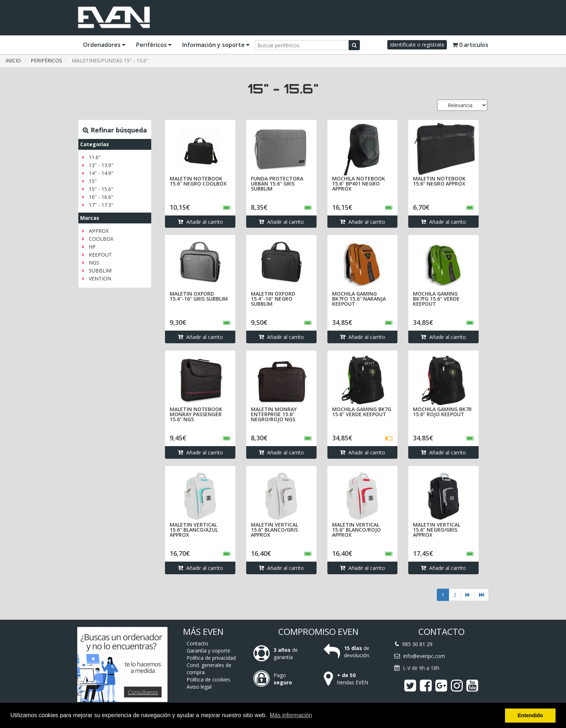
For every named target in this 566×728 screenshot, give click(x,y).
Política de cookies (208, 679)
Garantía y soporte (208, 651)
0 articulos (470, 45)
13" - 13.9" (101, 165)
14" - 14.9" (101, 173)
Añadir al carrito (200, 222)
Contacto (197, 643)
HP (92, 247)
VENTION (100, 278)
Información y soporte (216, 45)
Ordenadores (104, 45)
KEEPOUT (100, 255)
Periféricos (154, 45)
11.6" (95, 157)
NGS (94, 263)
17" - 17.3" (101, 205)
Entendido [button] (530, 715)
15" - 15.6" (101, 189)
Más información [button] (291, 715)
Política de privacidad (211, 658)
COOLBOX (101, 239)
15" (93, 181)
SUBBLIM (100, 271)
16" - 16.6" (101, 197)
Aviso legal (199, 687)
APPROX (99, 231)
